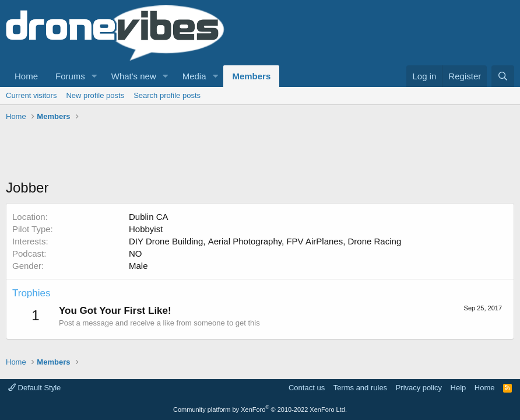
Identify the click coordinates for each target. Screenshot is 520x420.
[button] (94, 76)
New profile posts (95, 95)
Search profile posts (167, 95)
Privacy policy (419, 388)
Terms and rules (360, 388)
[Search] (503, 76)
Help (458, 388)
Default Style (34, 388)
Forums (70, 76)
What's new (134, 76)
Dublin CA (149, 217)
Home (26, 76)
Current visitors (31, 95)
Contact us (307, 388)
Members (251, 76)
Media (194, 76)
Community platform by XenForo (260, 409)
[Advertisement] (218, 152)
